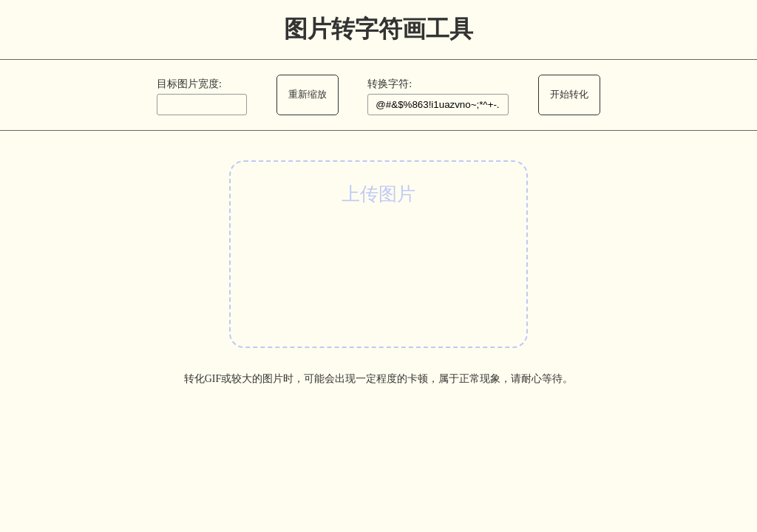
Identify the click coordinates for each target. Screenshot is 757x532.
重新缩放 (308, 94)
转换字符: (390, 84)
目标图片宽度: (189, 84)
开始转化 (569, 94)
